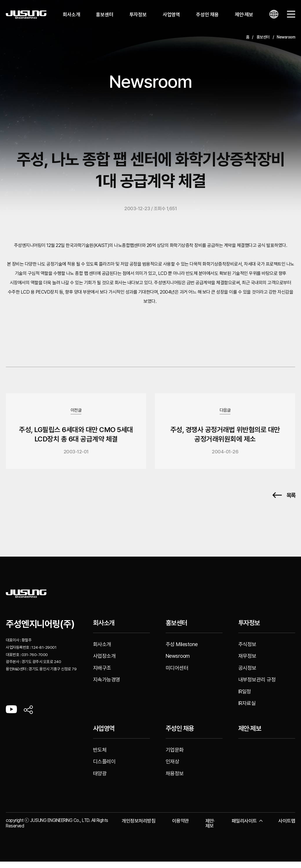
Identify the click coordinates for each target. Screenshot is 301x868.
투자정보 (138, 15)
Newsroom (178, 662)
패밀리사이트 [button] (247, 827)
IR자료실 (247, 710)
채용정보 (175, 780)
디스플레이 (104, 768)
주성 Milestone (182, 650)
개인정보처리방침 (139, 827)
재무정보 (247, 662)
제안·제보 (244, 15)
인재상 (173, 768)
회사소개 (71, 15)
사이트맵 (287, 827)
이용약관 (181, 827)
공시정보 (247, 674)
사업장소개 (104, 662)
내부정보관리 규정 (257, 686)
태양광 (100, 780)
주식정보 (247, 650)
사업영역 (171, 15)
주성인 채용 (207, 15)
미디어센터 (177, 674)
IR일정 (245, 698)
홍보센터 (105, 15)
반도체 (100, 756)
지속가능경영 (107, 686)
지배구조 (102, 674)
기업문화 (175, 756)
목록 (284, 502)
